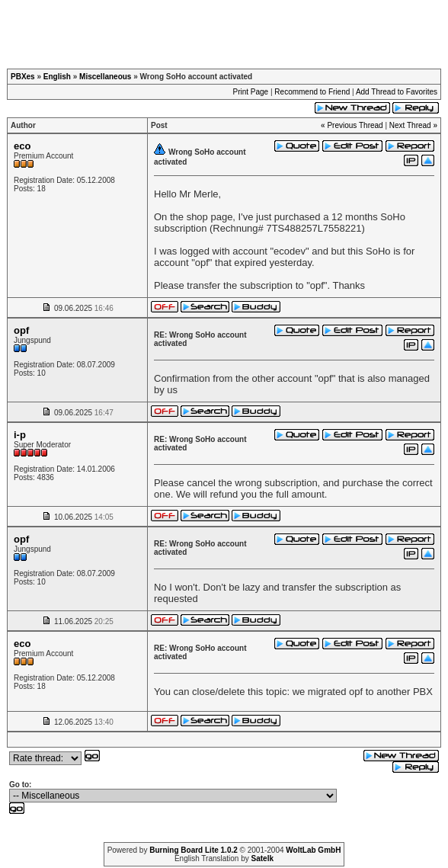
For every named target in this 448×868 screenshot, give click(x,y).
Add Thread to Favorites (397, 92)
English (57, 77)
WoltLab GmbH (313, 850)
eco (22, 146)
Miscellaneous (105, 77)
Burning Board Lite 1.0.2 (194, 850)
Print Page (250, 92)
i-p (20, 435)
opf (21, 330)
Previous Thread (355, 125)
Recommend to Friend (312, 92)
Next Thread (410, 125)
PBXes (23, 77)
